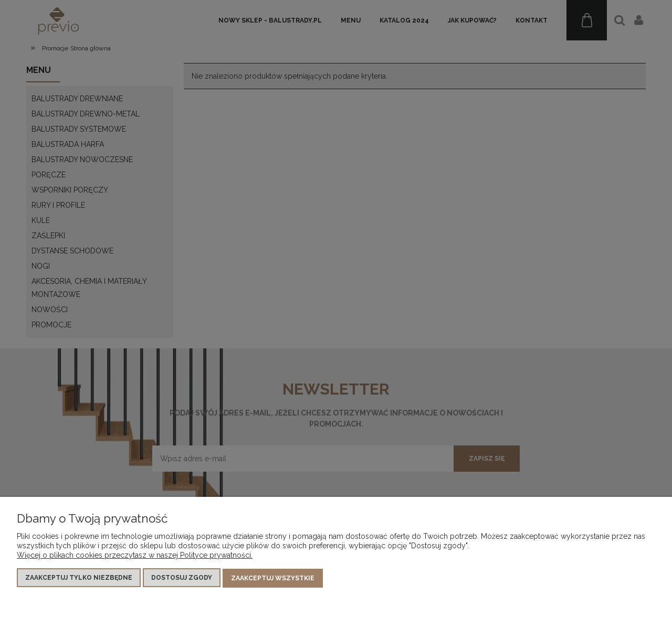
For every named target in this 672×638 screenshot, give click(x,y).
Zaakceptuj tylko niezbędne (79, 578)
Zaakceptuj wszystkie (273, 578)
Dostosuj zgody (182, 578)
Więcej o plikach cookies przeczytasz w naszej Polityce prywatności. (135, 556)
